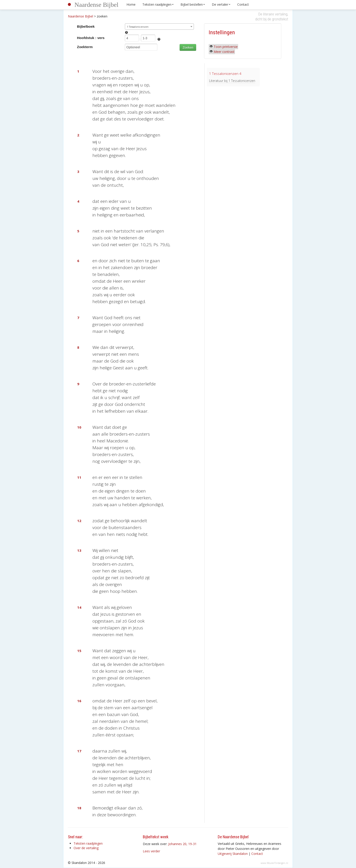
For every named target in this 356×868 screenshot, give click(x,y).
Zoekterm (85, 47)
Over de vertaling (86, 848)
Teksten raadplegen (158, 4)
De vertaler (221, 4)
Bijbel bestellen (193, 4)
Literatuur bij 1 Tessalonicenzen (232, 81)
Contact (243, 4)
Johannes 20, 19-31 (182, 844)
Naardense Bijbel (96, 5)
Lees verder (151, 851)
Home (131, 4)
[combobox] (159, 27)
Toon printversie (226, 47)
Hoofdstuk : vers (91, 38)
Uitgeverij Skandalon (233, 854)
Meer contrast (224, 52)
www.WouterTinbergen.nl (274, 863)
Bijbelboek (86, 26)
